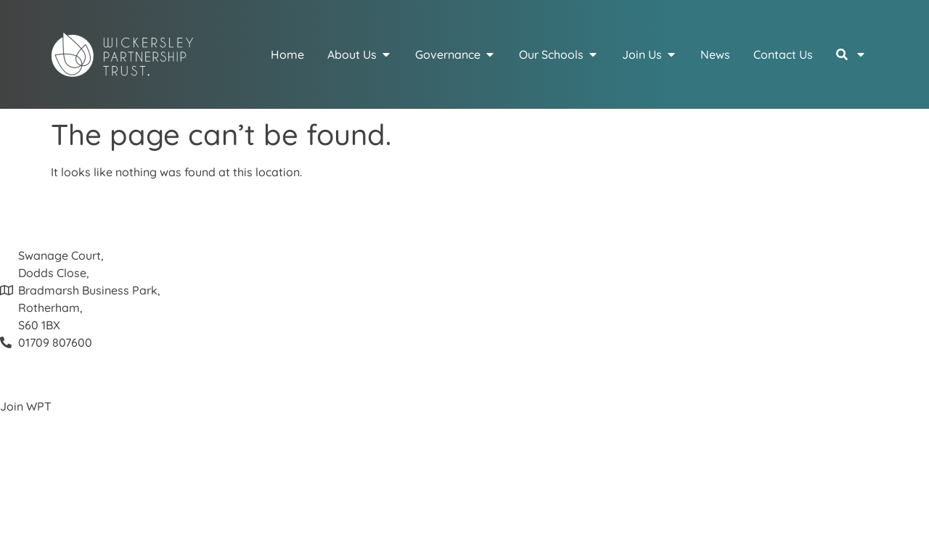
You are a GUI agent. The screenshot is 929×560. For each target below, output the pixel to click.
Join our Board (40, 493)
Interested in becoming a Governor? (97, 476)
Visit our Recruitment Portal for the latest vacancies (140, 441)
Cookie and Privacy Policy (70, 511)
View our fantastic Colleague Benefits (102, 424)
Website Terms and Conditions (83, 528)
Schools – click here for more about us (103, 458)
